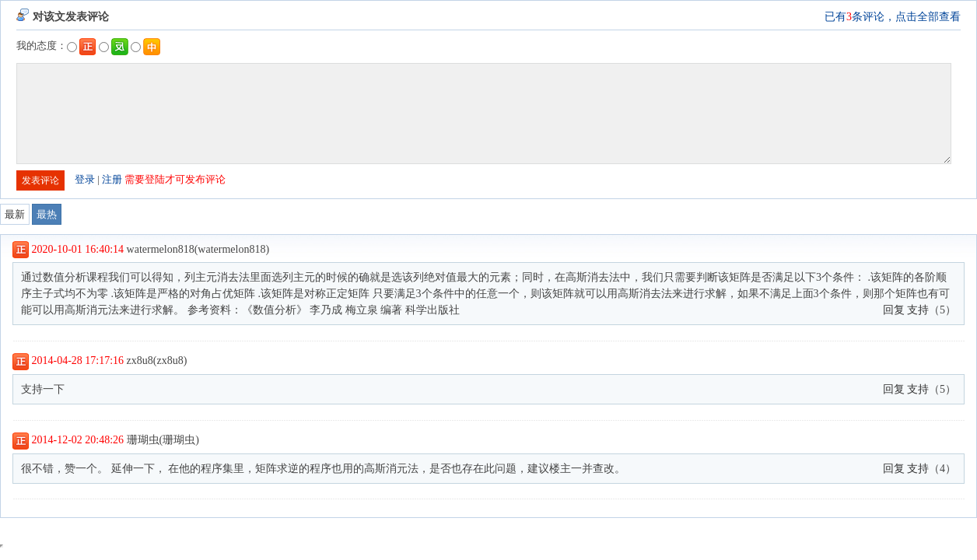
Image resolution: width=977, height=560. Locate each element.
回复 (894, 310)
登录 (85, 179)
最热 (47, 214)
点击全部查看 (928, 17)
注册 (112, 179)
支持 (918, 310)
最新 (15, 214)
